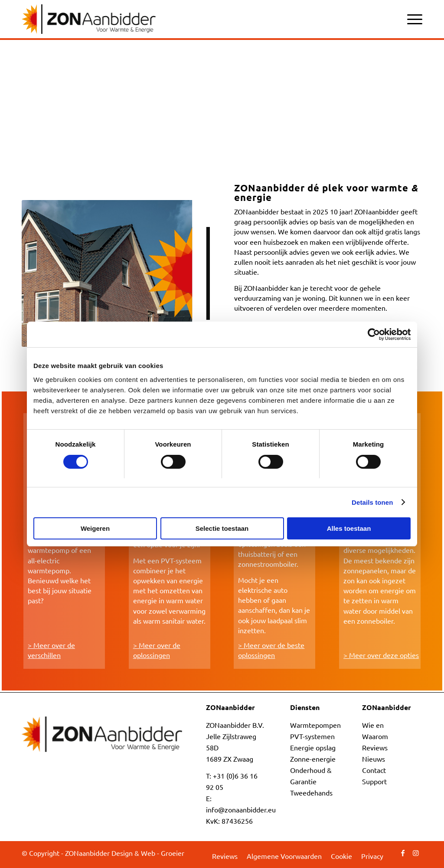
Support (374, 781)
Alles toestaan (349, 528)
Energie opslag (313, 747)
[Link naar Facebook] (403, 852)
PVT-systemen (312, 736)
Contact (374, 770)
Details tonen (372, 502)
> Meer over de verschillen (51, 650)
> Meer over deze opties (381, 655)
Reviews (375, 747)
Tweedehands (311, 792)
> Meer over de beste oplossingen (271, 650)
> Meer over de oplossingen (157, 650)
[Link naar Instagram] (416, 852)
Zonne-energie (313, 759)
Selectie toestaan (222, 528)
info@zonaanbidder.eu (241, 809)
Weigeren (95, 528)
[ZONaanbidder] (89, 19)
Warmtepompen (315, 725)
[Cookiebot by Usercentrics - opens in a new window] (373, 335)
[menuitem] (412, 13)
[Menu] (412, 13)
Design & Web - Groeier (148, 853)
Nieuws (374, 759)
